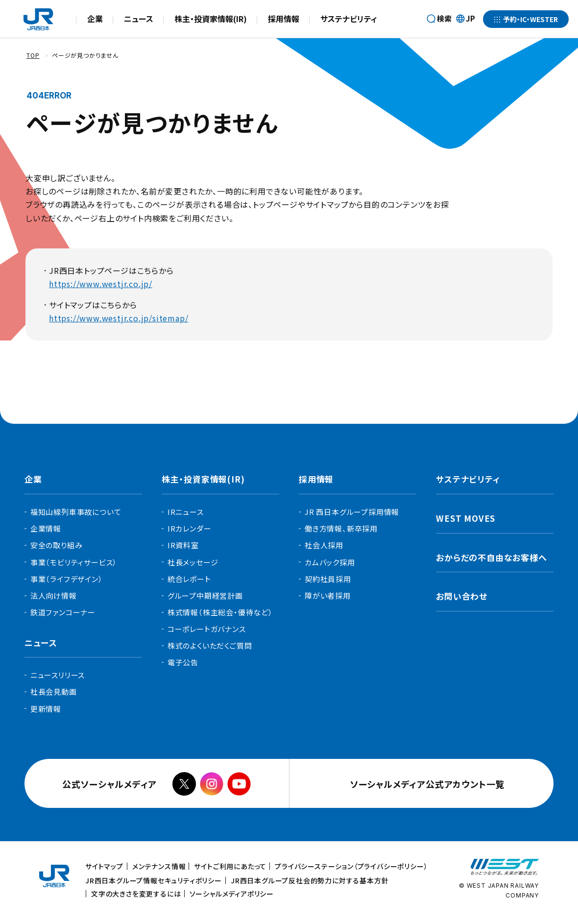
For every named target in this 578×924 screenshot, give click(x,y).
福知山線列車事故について (76, 512)
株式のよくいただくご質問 (210, 645)
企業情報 (46, 528)
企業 (95, 19)
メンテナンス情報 (159, 866)
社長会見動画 (54, 692)
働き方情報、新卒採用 (341, 528)
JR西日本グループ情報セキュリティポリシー (154, 880)
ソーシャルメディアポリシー (232, 894)
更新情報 (46, 709)
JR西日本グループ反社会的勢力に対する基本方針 (310, 880)
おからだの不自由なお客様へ (491, 557)
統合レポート (189, 579)
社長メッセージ (193, 562)
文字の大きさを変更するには (136, 894)
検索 (444, 18)
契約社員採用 (328, 579)
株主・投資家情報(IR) (211, 19)
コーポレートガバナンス (207, 629)
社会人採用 (324, 545)
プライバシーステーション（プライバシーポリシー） (351, 866)
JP (465, 19)
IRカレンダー (190, 528)
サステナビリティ (349, 19)
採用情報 (284, 19)
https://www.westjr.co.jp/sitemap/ (119, 318)
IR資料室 (183, 545)
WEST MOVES (466, 518)
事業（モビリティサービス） (74, 562)
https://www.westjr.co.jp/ (101, 284)
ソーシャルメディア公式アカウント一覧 (430, 784)
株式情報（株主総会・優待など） (220, 612)
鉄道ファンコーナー (63, 612)
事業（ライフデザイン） (67, 579)
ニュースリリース (58, 675)
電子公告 (183, 662)
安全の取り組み (57, 545)
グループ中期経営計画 (205, 596)
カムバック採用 (330, 562)
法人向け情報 (54, 596)
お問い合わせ (462, 596)
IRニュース (186, 512)
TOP (33, 55)
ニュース (139, 19)
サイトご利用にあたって (230, 866)
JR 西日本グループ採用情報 (352, 512)
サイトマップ (104, 866)
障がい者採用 (328, 596)
